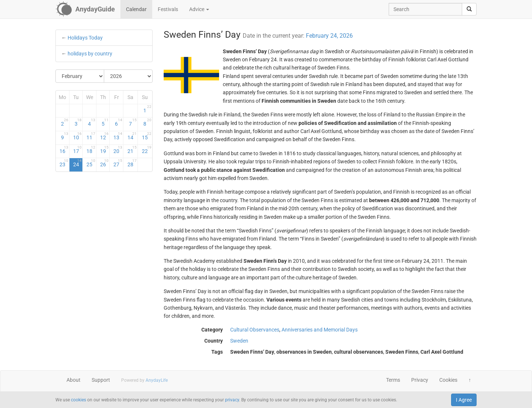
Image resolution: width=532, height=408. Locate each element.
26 (105, 163)
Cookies (448, 380)
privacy (232, 400)
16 (64, 150)
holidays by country (90, 54)
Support (101, 380)
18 (91, 150)
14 (132, 136)
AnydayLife (157, 380)
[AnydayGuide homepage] (85, 9)
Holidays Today (85, 38)
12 (105, 136)
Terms (393, 380)
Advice (199, 9)
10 (78, 136)
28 (132, 163)
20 (118, 150)
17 (78, 150)
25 (91, 163)
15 (146, 136)
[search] (469, 9)
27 (118, 163)
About (74, 380)
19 (105, 150)
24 (78, 163)
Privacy (420, 380)
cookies (79, 400)
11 (91, 136)
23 (64, 163)
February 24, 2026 (329, 36)
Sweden (239, 341)
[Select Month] (80, 76)
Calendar (136, 9)
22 (146, 150)
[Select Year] (128, 76)
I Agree (464, 400)
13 (118, 136)
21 (132, 150)
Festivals (168, 9)
